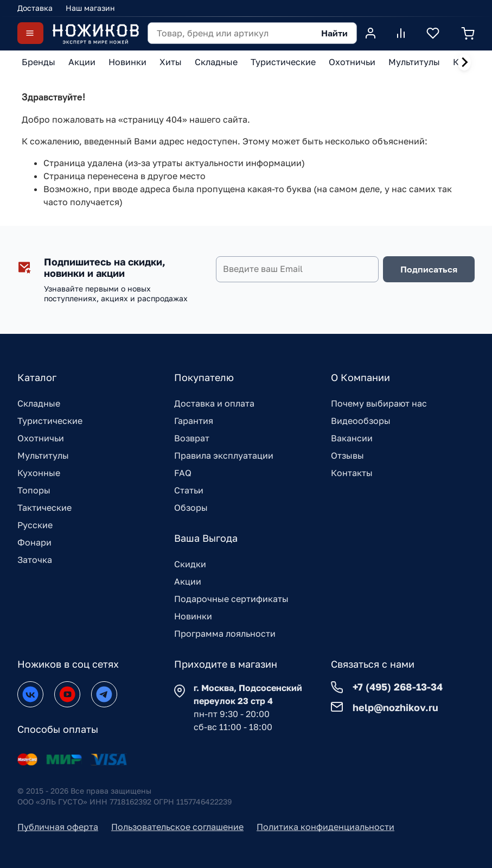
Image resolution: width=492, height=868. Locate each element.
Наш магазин (90, 8)
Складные (39, 403)
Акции (188, 581)
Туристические (50, 421)
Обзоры (191, 508)
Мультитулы (43, 455)
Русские (35, 525)
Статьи (189, 490)
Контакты (352, 473)
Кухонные (39, 473)
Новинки (193, 616)
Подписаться (429, 269)
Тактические (44, 508)
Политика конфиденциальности (325, 827)
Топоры (34, 490)
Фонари (34, 542)
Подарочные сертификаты (231, 599)
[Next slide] (464, 62)
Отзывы (347, 455)
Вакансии (352, 438)
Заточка (35, 560)
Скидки (190, 564)
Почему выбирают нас (379, 403)
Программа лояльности (225, 633)
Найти (334, 33)
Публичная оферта (58, 827)
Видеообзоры (361, 421)
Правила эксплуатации (224, 455)
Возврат (192, 438)
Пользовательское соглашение (177, 827)
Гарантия (194, 421)
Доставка (35, 8)
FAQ (183, 473)
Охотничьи (41, 438)
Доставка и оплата (214, 403)
